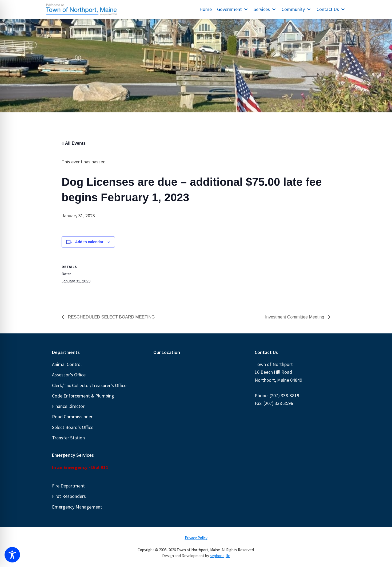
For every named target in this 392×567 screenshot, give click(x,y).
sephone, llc (220, 556)
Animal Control (67, 364)
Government (233, 9)
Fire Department (68, 486)
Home (206, 9)
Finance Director (68, 406)
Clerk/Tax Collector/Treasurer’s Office (89, 385)
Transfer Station (68, 438)
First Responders (69, 496)
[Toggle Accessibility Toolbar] (12, 555)
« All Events (74, 143)
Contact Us (331, 9)
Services (265, 9)
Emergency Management (77, 507)
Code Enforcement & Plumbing (83, 396)
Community (296, 9)
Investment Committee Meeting (295, 317)
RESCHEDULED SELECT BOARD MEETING (111, 317)
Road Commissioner (72, 417)
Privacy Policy (196, 538)
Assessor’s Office (69, 375)
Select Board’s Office (73, 427)
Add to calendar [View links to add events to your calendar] (89, 242)
